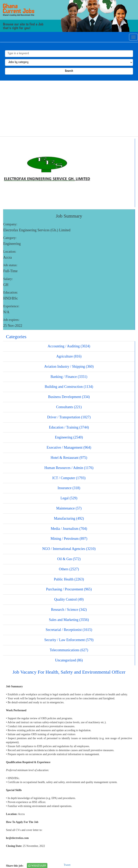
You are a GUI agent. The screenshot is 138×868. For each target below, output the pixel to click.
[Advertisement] (69, 108)
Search (69, 71)
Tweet (67, 865)
